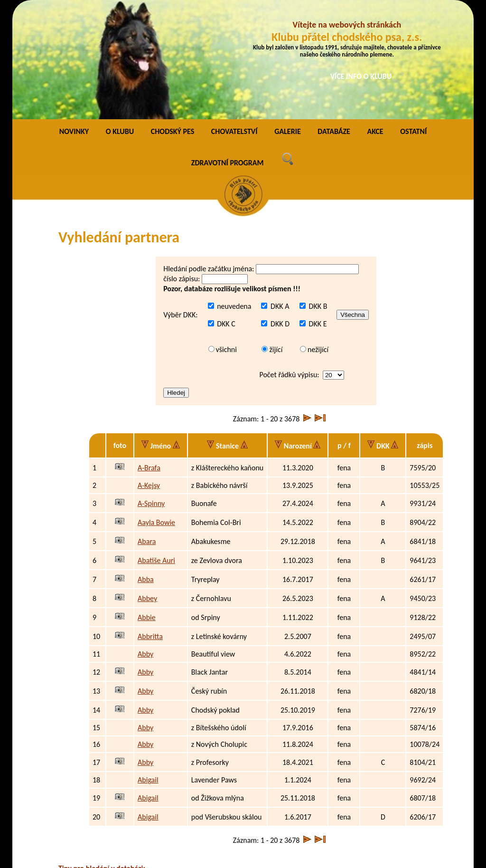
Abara (147, 431)
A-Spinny (151, 393)
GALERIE (288, 21)
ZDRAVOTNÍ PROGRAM (228, 52)
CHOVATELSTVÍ (234, 21)
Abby (145, 544)
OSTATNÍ (413, 21)
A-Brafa (149, 358)
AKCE (375, 21)
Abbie (147, 507)
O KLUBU (120, 21)
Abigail (148, 670)
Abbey (147, 488)
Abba (146, 469)
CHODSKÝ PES (173, 21)
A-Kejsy (149, 375)
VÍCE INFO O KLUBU (361, 76)
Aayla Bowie (156, 412)
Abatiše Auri (156, 450)
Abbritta (150, 526)
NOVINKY (74, 21)
